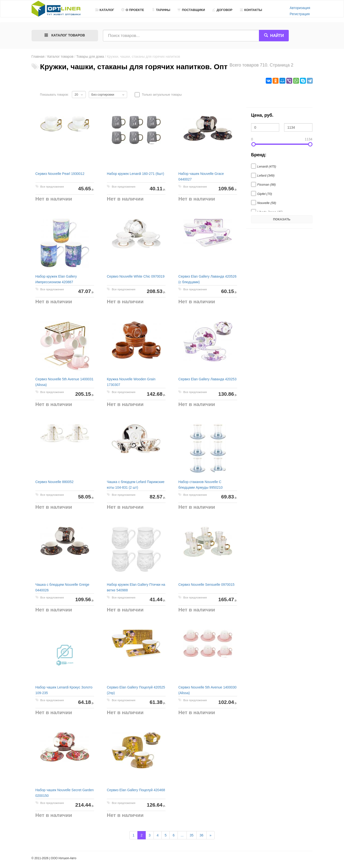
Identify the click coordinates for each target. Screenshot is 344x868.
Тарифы (161, 10)
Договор (222, 10)
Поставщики (191, 10)
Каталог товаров (60, 56)
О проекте (133, 10)
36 (201, 835)
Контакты (251, 10)
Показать (282, 219)
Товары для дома (90, 56)
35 (192, 835)
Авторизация (300, 8)
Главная (38, 56)
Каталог (105, 10)
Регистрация (300, 14)
